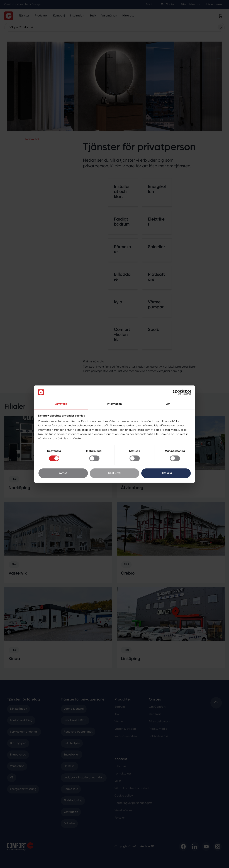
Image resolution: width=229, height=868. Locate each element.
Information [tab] (114, 404)
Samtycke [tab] (61, 404)
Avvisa (63, 473)
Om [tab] (168, 404)
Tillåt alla (166, 473)
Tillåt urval (114, 473)
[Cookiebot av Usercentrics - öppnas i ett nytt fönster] (175, 392)
